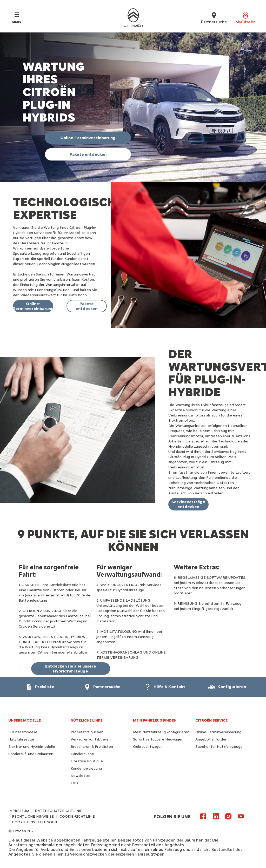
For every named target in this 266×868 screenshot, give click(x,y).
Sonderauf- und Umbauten (31, 754)
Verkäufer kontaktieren (91, 739)
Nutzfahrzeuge (21, 739)
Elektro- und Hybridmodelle (32, 747)
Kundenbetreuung (86, 768)
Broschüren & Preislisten (92, 747)
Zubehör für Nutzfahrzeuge (219, 747)
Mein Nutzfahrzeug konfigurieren (161, 732)
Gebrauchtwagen (148, 747)
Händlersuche (82, 754)
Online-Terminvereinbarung (218, 732)
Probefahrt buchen (87, 732)
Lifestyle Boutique (87, 761)
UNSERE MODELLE (25, 720)
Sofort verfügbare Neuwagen (158, 739)
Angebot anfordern (212, 739)
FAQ (74, 783)
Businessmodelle (23, 732)
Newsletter (81, 776)
